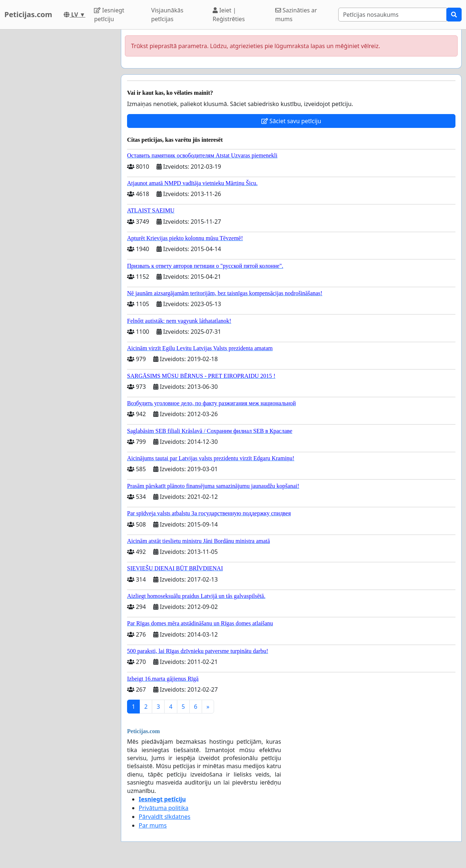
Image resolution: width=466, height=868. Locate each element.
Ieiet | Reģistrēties (229, 15)
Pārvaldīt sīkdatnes (165, 817)
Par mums (153, 825)
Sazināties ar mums (296, 15)
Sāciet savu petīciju (291, 121)
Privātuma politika (163, 808)
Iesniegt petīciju (109, 15)
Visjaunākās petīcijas (167, 15)
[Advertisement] (58, 139)
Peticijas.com (28, 14)
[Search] (392, 15)
